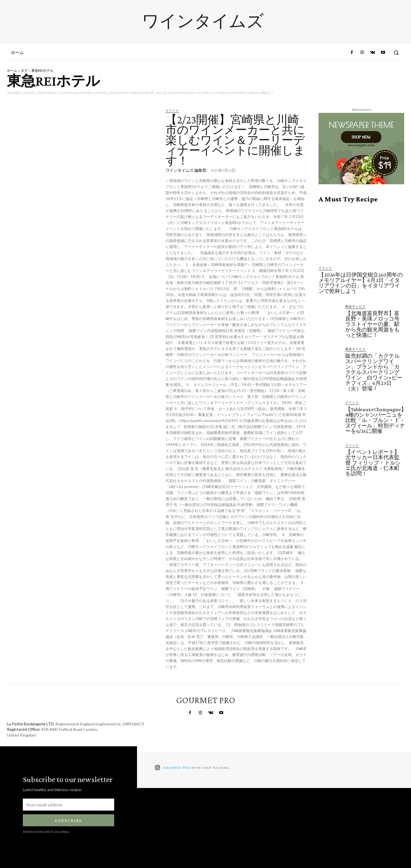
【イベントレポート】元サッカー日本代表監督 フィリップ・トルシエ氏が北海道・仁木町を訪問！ (373, 463)
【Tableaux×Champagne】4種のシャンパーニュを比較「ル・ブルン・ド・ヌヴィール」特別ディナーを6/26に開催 (376, 420)
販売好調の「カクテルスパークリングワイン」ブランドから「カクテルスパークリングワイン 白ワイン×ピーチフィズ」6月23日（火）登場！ (374, 372)
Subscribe (68, 820)
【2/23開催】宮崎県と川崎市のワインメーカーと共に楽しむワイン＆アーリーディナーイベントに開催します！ (235, 140)
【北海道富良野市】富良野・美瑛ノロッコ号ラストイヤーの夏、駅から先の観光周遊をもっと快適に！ (372, 324)
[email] (68, 805)
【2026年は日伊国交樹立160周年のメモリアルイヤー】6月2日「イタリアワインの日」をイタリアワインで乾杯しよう (361, 283)
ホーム (12, 70)
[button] (396, 53)
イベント (172, 110)
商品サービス (356, 306)
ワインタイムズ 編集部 (186, 170)
